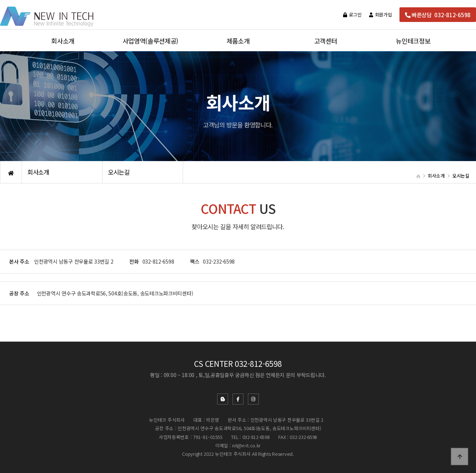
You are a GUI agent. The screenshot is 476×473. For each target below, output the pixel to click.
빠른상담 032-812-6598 (438, 15)
